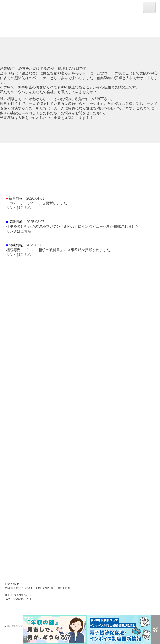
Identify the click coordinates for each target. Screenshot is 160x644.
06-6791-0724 (22, 595)
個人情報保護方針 (15, 626)
